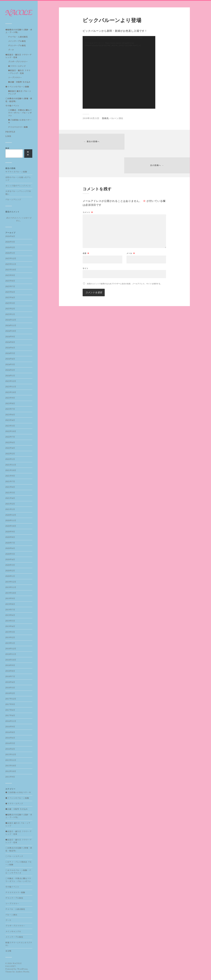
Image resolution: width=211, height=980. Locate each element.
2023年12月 (11, 381)
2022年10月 (11, 431)
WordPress (22, 969)
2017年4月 (10, 716)
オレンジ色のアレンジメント (18, 186)
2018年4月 (10, 682)
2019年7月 (10, 610)
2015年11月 (11, 760)
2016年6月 (10, 738)
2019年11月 (11, 587)
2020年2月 (10, 571)
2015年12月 (11, 755)
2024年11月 (11, 326)
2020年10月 (11, 526)
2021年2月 (10, 504)
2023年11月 (11, 387)
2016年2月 (10, 749)
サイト (85, 245)
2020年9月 (10, 532)
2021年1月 (10, 509)
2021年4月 (10, 498)
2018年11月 (11, 654)
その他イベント (12, 106)
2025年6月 (10, 292)
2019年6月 (10, 615)
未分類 (8, 951)
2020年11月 (11, 521)
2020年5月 (10, 554)
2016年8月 (10, 732)
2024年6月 (10, 348)
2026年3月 (10, 242)
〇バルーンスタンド (14, 856)
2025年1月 (10, 314)
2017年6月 (10, 710)
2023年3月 (10, 426)
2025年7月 (10, 287)
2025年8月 (10, 281)
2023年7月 (10, 409)
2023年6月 (10, 415)
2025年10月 (11, 270)
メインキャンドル (13, 932)
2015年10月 (11, 766)
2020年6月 (10, 548)
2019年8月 (10, 604)
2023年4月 (10, 420)
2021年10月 (11, 470)
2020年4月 (10, 560)
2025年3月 (10, 303)
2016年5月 (10, 743)
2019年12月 (11, 582)
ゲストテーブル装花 (17, 46)
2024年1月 (10, 376)
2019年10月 (11, 593)
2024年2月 (10, 370)
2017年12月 (11, 699)
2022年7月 (10, 437)
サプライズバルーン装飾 (16, 172)
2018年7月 (10, 677)
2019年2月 (10, 638)
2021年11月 (11, 465)
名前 (86, 230)
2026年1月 (10, 253)
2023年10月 (11, 392)
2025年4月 (10, 298)
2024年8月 (10, 342)
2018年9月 (10, 665)
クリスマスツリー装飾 (18, 127)
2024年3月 (10, 365)
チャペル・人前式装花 (18, 37)
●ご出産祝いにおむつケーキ (18, 792)
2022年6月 (10, 443)
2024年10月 (11, 331)
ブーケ (11, 50)
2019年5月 (10, 621)
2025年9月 (10, 275)
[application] (119, 72)
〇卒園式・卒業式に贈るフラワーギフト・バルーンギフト (20, 113)
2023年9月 (10, 398)
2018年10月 (11, 660)
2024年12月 (11, 320)
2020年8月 (10, 537)
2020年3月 (10, 565)
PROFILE (10, 132)
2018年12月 (11, 649)
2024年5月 (10, 353)
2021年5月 (10, 493)
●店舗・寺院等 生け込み (19, 82)
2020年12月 (11, 515)
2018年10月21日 (91, 118)
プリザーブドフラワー (18, 62)
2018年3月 (10, 688)
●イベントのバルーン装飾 (17, 87)
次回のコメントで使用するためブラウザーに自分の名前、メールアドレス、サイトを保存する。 (124, 260)
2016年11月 (11, 721)
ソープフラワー (15, 78)
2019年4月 (10, 626)
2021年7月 (10, 482)
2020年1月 (10, 576)
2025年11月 (11, 264)
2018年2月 (10, 693)
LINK (8, 136)
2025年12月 (11, 259)
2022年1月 (10, 459)
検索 (7, 148)
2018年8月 (10, 671)
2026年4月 (10, 236)
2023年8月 (10, 404)
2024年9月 (10, 337)
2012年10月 (11, 771)
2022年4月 (10, 448)
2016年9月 (10, 727)
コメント (88, 189)
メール (131, 230)
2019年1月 (10, 643)
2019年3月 (10, 632)
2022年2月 (10, 454)
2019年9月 (10, 599)
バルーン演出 (11, 915)
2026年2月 (10, 248)
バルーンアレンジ (13, 200)
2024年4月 (10, 359)
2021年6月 (10, 487)
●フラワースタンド (17, 66)
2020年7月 (10, 543)
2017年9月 (10, 704)
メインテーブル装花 (17, 41)
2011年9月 (10, 777)
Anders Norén (22, 972)
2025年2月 (10, 309)
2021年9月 (10, 476)
